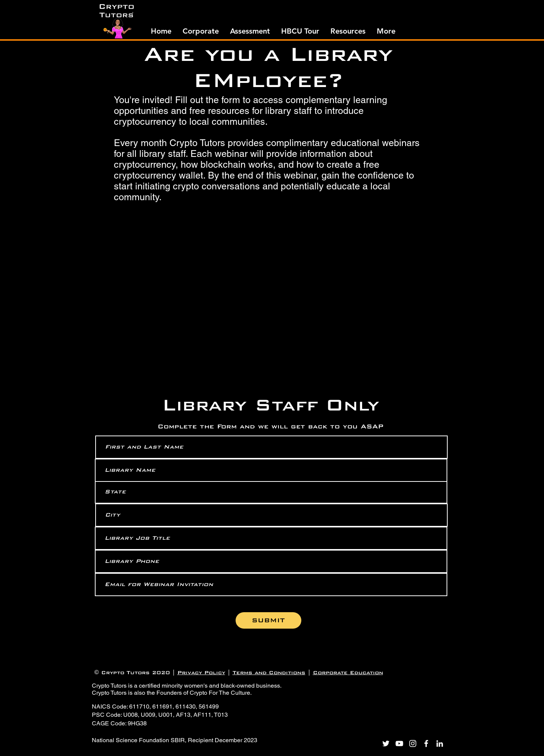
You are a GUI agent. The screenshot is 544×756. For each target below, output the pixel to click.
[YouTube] (399, 743)
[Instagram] (413, 743)
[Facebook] (426, 743)
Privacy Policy (201, 673)
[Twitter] (386, 743)
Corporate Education (348, 673)
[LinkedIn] (440, 743)
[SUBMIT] (268, 620)
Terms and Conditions (269, 673)
